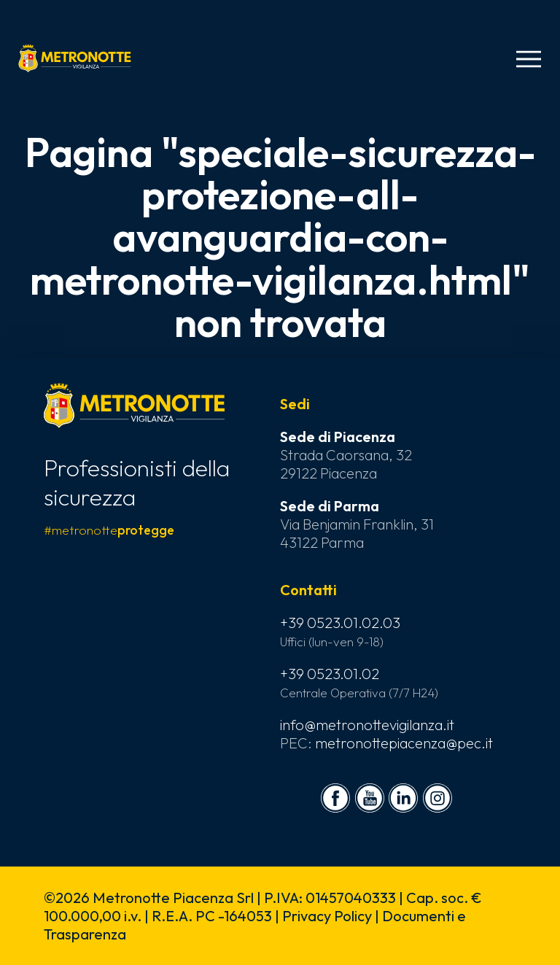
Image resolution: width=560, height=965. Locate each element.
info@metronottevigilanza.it (367, 725)
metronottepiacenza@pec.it (404, 743)
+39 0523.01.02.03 (340, 623)
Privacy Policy (327, 916)
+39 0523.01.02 (330, 674)
